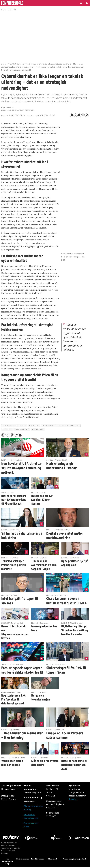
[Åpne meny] (81, 3)
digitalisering (48, 426)
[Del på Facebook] (72, 115)
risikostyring (38, 429)
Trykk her (73, 799)
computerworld (22, 429)
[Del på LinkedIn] (79, 115)
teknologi (7, 429)
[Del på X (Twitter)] (75, 115)
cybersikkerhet (9, 426)
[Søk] (87, 3)
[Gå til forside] (19, 3)
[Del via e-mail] (83, 115)
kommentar (34, 426)
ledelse (23, 426)
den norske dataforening (68, 426)
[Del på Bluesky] (87, 115)
